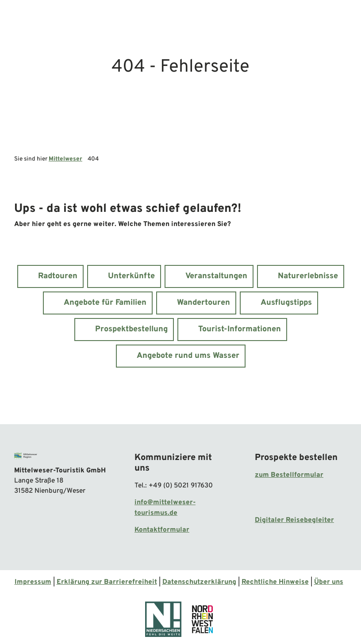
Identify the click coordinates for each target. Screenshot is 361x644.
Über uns (329, 582)
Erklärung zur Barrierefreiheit (107, 582)
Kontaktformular (162, 530)
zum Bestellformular (289, 475)
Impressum (33, 582)
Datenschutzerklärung (199, 582)
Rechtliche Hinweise (275, 582)
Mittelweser (65, 159)
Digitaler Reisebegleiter (294, 520)
